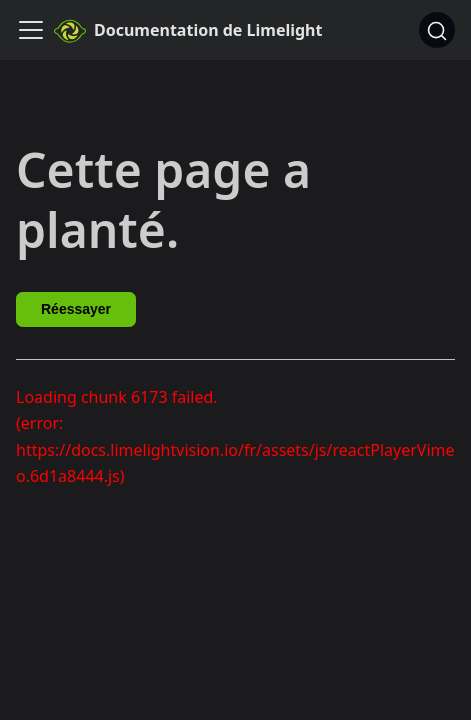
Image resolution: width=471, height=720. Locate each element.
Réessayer (76, 309)
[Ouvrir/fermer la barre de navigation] (31, 30)
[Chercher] (437, 30)
